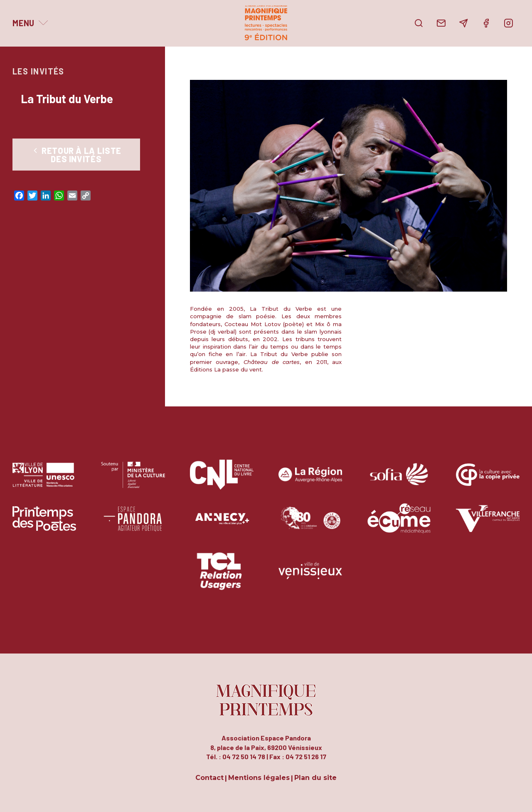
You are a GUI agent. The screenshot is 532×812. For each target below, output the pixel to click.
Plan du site (315, 778)
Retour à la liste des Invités (76, 155)
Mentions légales (259, 778)
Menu (23, 23)
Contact (209, 778)
